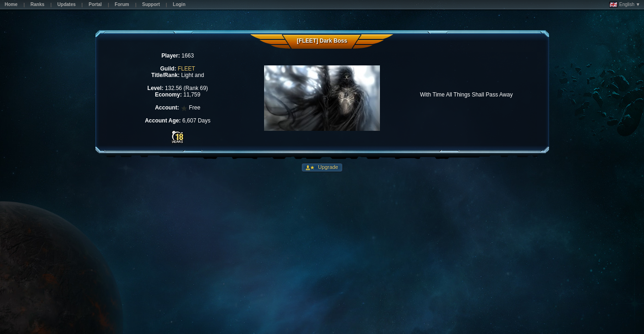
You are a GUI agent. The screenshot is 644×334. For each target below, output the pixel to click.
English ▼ (625, 5)
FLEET (186, 69)
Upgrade (327, 167)
